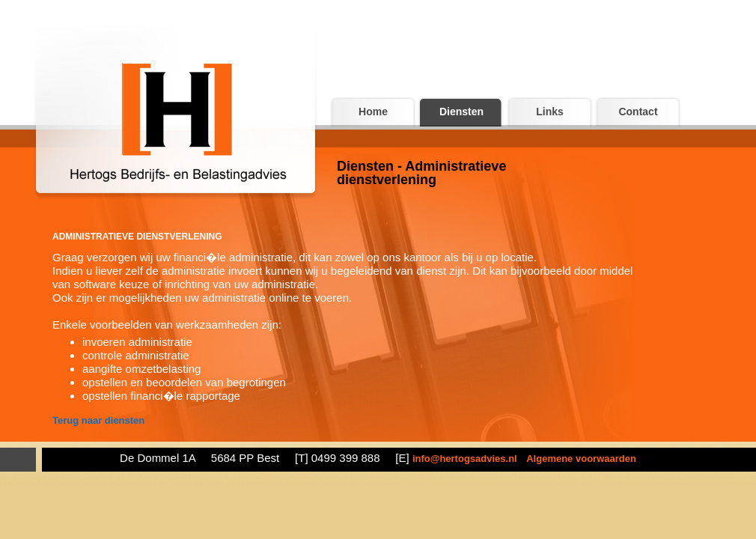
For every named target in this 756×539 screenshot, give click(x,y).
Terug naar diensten (98, 420)
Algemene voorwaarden (581, 459)
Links (550, 112)
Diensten (461, 112)
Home (373, 112)
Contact (638, 112)
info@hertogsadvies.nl (465, 459)
